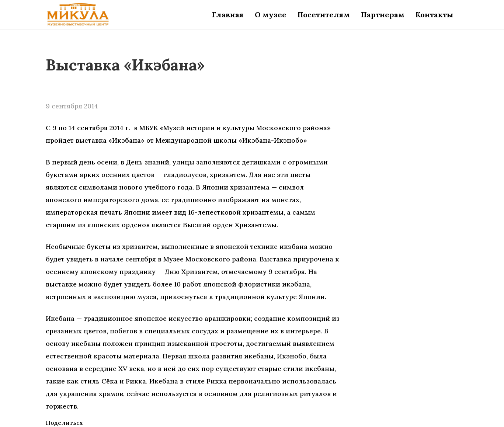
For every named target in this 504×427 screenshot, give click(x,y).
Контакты (434, 15)
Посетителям (324, 15)
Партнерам (383, 15)
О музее (271, 15)
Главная (228, 15)
